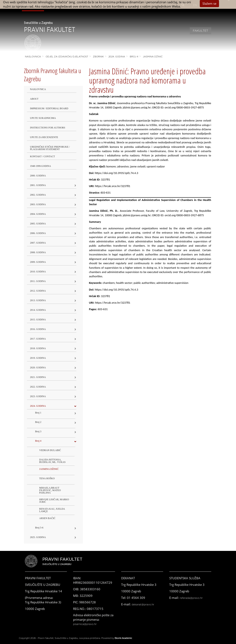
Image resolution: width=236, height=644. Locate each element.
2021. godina (38, 377)
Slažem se (209, 3)
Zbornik (98, 57)
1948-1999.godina (41, 166)
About (34, 99)
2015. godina (38, 320)
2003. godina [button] (38, 204)
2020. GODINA (38, 368)
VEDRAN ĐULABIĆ (50, 450)
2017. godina (38, 339)
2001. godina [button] (38, 185)
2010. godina (38, 272)
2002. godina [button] (38, 195)
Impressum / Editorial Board (49, 108)
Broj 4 (134, 57)
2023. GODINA (38, 396)
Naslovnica (33, 57)
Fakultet (200, 31)
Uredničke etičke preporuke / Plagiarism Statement (50, 148)
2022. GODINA (38, 387)
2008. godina (38, 252)
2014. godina (38, 310)
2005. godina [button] (38, 224)
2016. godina (38, 329)
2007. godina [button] (38, 243)
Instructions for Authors (48, 128)
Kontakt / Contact (43, 156)
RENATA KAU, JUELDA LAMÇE (52, 510)
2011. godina (38, 281)
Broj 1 (38, 413)
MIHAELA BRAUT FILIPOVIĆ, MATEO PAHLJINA (50, 490)
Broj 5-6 (39, 528)
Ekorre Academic (123, 638)
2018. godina (38, 348)
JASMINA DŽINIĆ (153, 57)
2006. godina (38, 233)
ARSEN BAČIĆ (47, 518)
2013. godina (38, 300)
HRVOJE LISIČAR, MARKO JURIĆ (54, 501)
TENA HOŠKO (47, 478)
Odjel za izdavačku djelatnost (67, 57)
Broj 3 (38, 431)
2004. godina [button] (38, 214)
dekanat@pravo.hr (143, 605)
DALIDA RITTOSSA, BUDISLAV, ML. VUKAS (53, 461)
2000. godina (38, 176)
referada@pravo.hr (191, 598)
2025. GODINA (38, 537)
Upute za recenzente (44, 137)
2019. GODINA (38, 358)
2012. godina (38, 291)
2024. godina (117, 57)
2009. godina (38, 262)
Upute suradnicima (43, 118)
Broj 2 (38, 422)
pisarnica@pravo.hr (85, 624)
